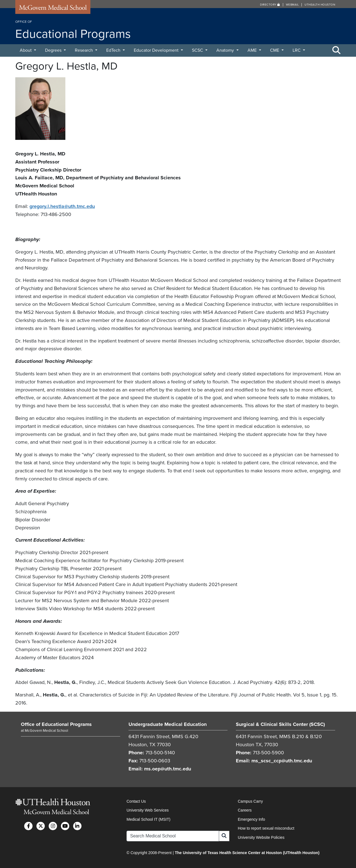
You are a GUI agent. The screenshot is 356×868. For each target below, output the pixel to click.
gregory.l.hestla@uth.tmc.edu (63, 206)
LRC (297, 50)
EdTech (114, 50)
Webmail (292, 5)
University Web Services (148, 810)
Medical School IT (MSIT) (149, 819)
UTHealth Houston (320, 5)
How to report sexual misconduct (266, 828)
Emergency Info (251, 819)
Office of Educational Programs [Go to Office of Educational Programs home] (56, 724)
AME (253, 50)
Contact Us (136, 801)
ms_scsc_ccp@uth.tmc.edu (282, 760)
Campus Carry (250, 801)
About (26, 50)
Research (84, 50)
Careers (245, 810)
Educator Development (157, 50)
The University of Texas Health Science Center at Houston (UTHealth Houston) (247, 852)
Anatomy (226, 50)
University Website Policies (261, 837)
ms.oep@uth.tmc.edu (168, 768)
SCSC (198, 50)
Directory (270, 5)
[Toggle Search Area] (337, 51)
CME (275, 50)
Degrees (54, 50)
